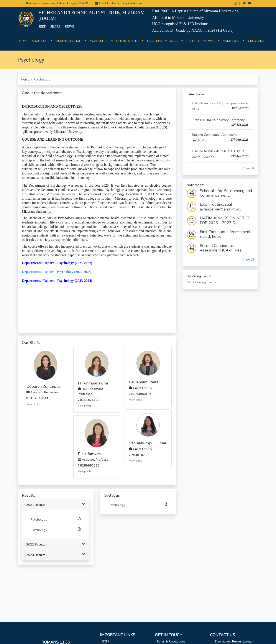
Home (25, 79)
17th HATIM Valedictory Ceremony (221, 122)
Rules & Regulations (171, 641)
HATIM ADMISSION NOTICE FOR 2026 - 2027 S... (221, 154)
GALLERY (193, 43)
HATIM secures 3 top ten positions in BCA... (221, 106)
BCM (105, 641)
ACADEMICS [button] (100, 41)
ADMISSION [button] (232, 41)
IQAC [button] (175, 41)
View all (248, 168)
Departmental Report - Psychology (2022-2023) (57, 272)
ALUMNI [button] (210, 41)
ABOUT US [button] (41, 41)
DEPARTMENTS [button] (129, 41)
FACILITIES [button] (156, 41)
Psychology (56, 519)
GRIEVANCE (256, 43)
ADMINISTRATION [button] (70, 41)
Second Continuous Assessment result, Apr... (221, 138)
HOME (24, 43)
